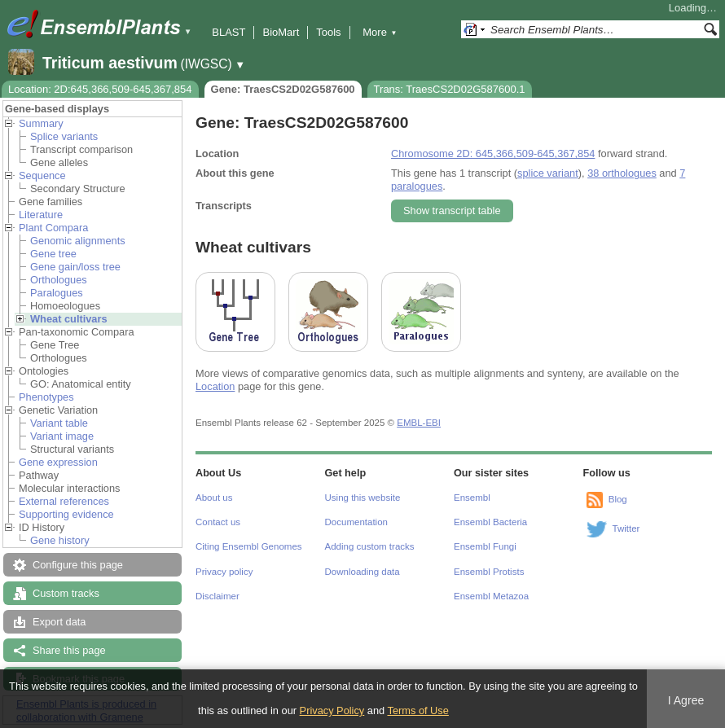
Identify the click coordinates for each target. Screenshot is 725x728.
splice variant (548, 173)
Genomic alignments (78, 241)
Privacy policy (224, 572)
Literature (41, 215)
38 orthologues (622, 173)
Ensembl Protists (489, 572)
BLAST (228, 32)
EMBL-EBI (419, 423)
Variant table (59, 423)
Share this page (69, 650)
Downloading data (362, 572)
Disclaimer (217, 596)
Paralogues (57, 293)
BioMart (281, 32)
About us (214, 498)
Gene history (60, 540)
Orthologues (59, 280)
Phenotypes (46, 397)
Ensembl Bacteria (490, 522)
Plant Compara (53, 228)
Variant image (62, 436)
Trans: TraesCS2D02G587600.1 (450, 89)
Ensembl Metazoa (491, 596)
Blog (618, 499)
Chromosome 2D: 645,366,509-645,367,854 (493, 153)
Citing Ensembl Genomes (249, 546)
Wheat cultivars (69, 319)
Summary (41, 123)
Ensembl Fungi (485, 546)
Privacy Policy (332, 710)
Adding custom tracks (370, 546)
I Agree (686, 700)
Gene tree (53, 254)
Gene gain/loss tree (75, 267)
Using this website (363, 498)
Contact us (218, 522)
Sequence (42, 175)
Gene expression (58, 462)
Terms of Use (418, 710)
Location (215, 386)
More (380, 32)
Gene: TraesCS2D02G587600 (283, 89)
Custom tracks (66, 593)
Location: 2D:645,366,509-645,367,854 (100, 89)
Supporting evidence (66, 514)
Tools (328, 32)
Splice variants (64, 136)
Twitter (626, 528)
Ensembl (472, 498)
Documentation (356, 522)
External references (64, 501)
